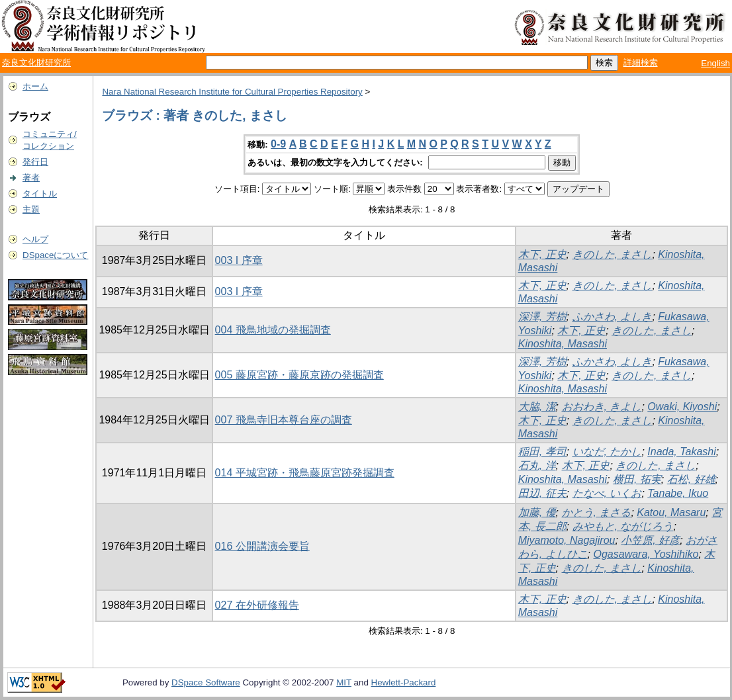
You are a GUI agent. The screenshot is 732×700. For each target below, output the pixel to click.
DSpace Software (206, 682)
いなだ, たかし (607, 452)
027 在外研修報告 (257, 605)
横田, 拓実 (637, 479)
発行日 (35, 162)
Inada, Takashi (681, 452)
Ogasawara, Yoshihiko (646, 554)
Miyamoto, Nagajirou (567, 540)
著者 (31, 178)
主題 (31, 209)
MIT (344, 682)
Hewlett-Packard (404, 682)
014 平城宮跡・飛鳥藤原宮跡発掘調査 (305, 473)
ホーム (35, 86)
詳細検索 (641, 63)
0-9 (278, 144)
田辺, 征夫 (542, 493)
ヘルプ (35, 239)
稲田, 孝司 (542, 452)
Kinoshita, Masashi (563, 344)
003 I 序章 (239, 260)
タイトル (40, 194)
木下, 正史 (542, 254)
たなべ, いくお (607, 493)
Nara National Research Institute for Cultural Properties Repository (232, 92)
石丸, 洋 (537, 465)
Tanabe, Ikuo (678, 493)
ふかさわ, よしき (613, 317)
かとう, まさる (597, 512)
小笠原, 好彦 (650, 540)
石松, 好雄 (691, 479)
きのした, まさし (613, 254)
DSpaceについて (55, 255)
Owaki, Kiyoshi (682, 407)
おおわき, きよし (602, 407)
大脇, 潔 (537, 407)
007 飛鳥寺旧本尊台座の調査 (284, 420)
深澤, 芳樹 (542, 317)
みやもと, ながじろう (623, 526)
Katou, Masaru (671, 512)
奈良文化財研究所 (36, 63)
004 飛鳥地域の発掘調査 (273, 330)
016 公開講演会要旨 (262, 546)
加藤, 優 (537, 512)
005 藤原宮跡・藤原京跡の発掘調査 (299, 375)
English (715, 63)
